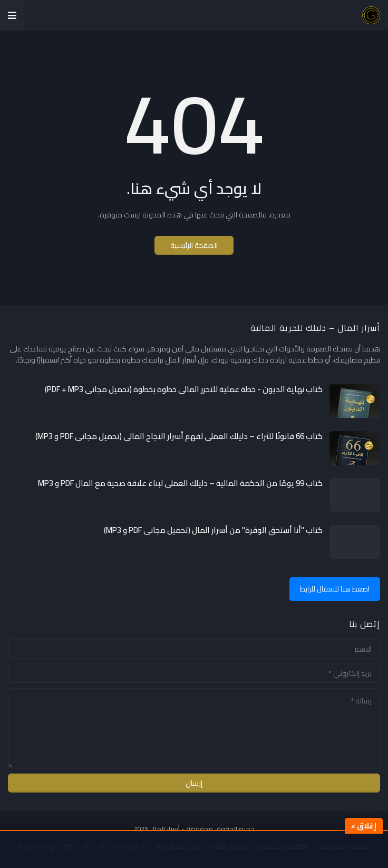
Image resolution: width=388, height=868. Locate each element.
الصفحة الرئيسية (194, 245)
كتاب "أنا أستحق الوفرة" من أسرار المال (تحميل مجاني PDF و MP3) (213, 530)
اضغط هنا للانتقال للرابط (335, 589)
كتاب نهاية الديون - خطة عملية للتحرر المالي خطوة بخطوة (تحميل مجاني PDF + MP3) (184, 389)
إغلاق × (364, 826)
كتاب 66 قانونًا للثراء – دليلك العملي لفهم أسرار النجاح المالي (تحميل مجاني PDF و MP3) (179, 436)
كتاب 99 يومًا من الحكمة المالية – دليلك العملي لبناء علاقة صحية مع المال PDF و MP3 (180, 483)
